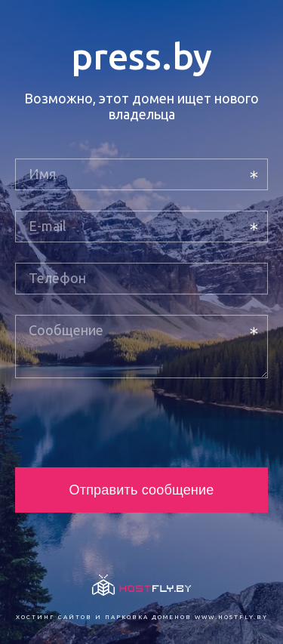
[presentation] (130, 423)
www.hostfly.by (231, 617)
